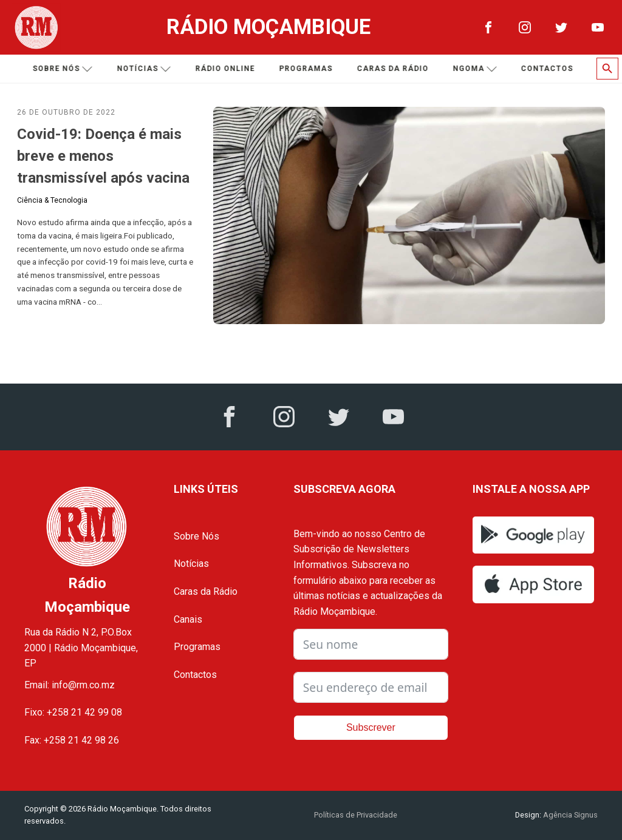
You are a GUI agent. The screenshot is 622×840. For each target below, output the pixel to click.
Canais (188, 619)
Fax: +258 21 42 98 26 (72, 740)
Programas (307, 69)
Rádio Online (227, 69)
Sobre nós (64, 69)
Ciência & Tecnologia (52, 200)
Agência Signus (569, 815)
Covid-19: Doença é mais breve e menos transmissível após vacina (103, 156)
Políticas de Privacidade (356, 815)
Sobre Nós (197, 536)
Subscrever (371, 727)
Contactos (549, 69)
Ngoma (477, 69)
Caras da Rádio (394, 69)
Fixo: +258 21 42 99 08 (73, 712)
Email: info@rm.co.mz (70, 685)
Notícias (145, 69)
